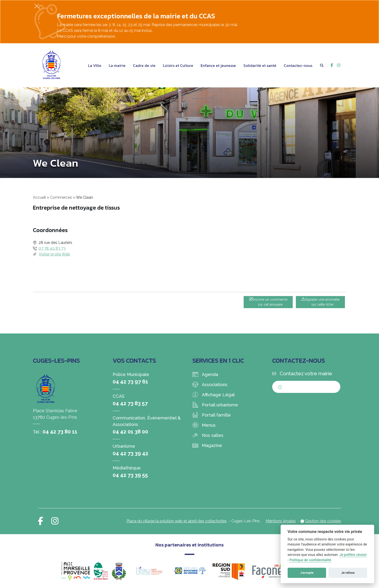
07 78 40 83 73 (52, 248)
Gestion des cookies (323, 521)
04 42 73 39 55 (130, 475)
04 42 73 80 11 (60, 432)
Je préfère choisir (353, 555)
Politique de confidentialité (310, 560)
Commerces (61, 197)
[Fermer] (37, 6)
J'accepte (307, 573)
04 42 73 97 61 (130, 382)
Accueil (39, 197)
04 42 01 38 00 (130, 432)
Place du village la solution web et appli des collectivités (177, 521)
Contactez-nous (298, 65)
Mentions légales (281, 521)
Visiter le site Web (54, 254)
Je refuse (348, 573)
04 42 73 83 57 (130, 403)
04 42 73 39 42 (131, 453)
